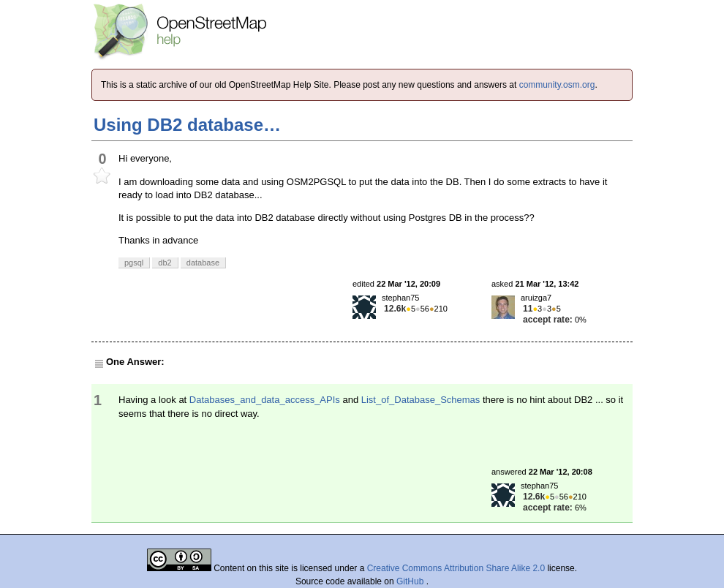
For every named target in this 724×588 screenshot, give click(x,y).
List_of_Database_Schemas (421, 400)
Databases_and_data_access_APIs (265, 400)
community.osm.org (557, 85)
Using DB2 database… (187, 125)
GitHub (411, 581)
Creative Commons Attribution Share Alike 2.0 (456, 568)
